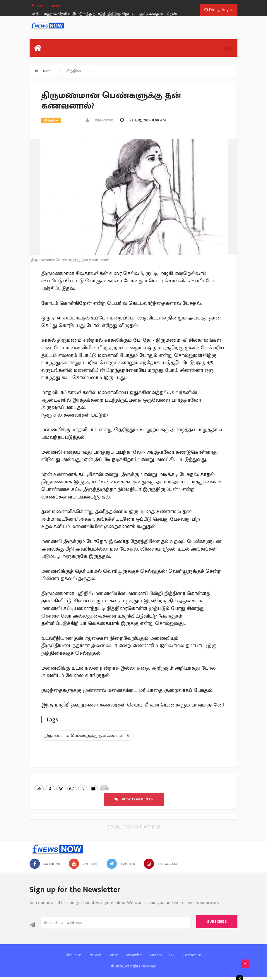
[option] (94, 14)
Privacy (95, 955)
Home (43, 71)
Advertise (134, 955)
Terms (113, 955)
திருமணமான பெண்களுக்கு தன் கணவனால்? (88, 736)
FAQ (172, 955)
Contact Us (192, 955)
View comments (134, 799)
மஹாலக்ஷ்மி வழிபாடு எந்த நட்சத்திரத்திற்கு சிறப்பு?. (91, 14)
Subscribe (217, 921)
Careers (155, 955)
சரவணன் (99, 120)
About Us (74, 955)
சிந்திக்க (74, 71)
